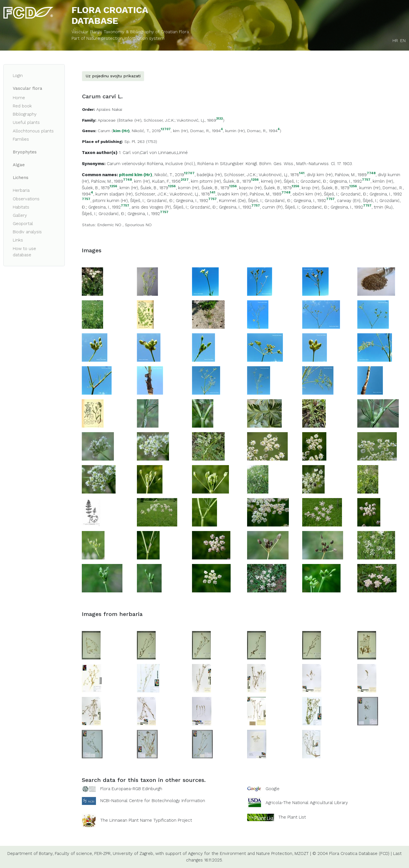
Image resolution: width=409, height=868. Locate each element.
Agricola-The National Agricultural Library (307, 803)
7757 (366, 180)
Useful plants (26, 122)
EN (403, 41)
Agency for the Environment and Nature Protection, (241, 854)
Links (18, 240)
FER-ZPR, (103, 854)
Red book (22, 106)
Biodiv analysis (27, 232)
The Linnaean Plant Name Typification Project (146, 820)
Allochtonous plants (33, 131)
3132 (220, 119)
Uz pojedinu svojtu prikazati (113, 76)
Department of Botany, (30, 854)
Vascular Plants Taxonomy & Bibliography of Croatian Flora (130, 32)
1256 (255, 180)
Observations (26, 199)
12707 (166, 129)
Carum (104, 131)
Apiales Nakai (109, 109)
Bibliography (25, 114)
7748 (371, 173)
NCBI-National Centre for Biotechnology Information (153, 801)
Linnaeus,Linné (173, 153)
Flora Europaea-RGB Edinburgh (131, 789)
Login (18, 76)
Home (19, 98)
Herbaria (21, 190)
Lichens (21, 178)
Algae (19, 165)
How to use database (24, 252)
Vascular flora (28, 88)
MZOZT (302, 854)
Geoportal (23, 224)
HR (395, 41)
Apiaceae (107, 120)
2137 (185, 180)
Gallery (20, 215)
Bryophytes (25, 152)
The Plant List (292, 817)
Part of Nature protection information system (118, 38)
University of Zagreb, (133, 854)
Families (21, 139)
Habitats (21, 207)
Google (273, 789)
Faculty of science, (74, 854)
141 (302, 173)
